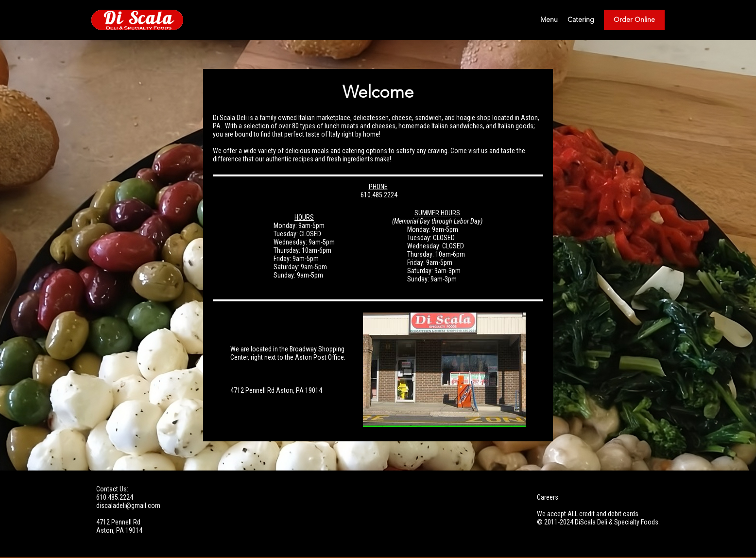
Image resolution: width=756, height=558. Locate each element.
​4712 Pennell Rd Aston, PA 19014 (276, 390)
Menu (549, 20)
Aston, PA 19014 (119, 530)
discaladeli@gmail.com (128, 506)
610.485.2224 (378, 195)
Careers (548, 497)
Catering (581, 20)
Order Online (634, 20)
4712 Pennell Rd (118, 522)
